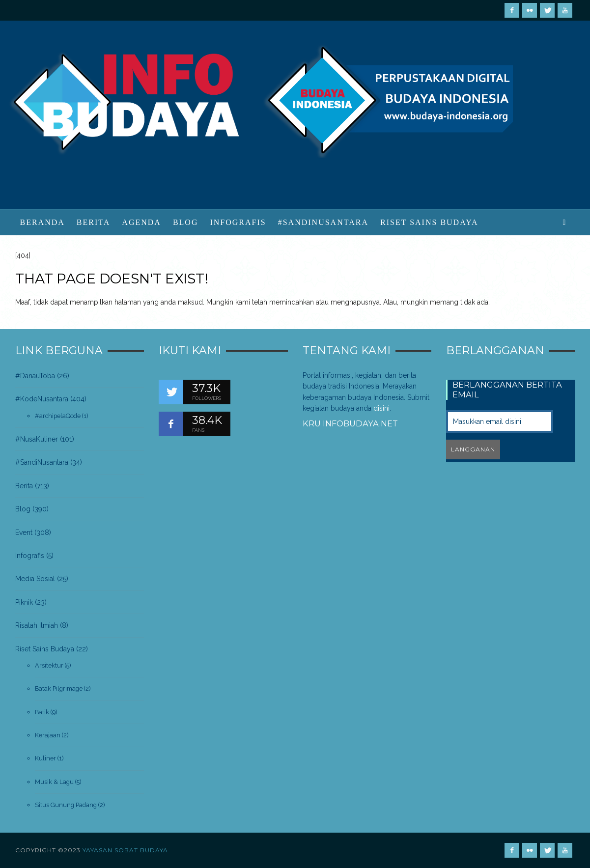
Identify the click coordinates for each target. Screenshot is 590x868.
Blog (23, 509)
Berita (24, 486)
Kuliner (45, 758)
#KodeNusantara (42, 399)
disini (381, 408)
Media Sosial (35, 579)
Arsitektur (49, 665)
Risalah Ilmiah (37, 625)
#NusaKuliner (37, 439)
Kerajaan (48, 735)
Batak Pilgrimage (59, 688)
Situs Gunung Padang (66, 805)
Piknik (24, 602)
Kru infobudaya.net (350, 423)
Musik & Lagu (54, 782)
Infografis (30, 556)
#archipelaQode (58, 416)
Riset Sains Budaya (45, 649)
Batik (42, 712)
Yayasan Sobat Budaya (125, 850)
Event (24, 532)
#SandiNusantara (42, 462)
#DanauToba (35, 376)
